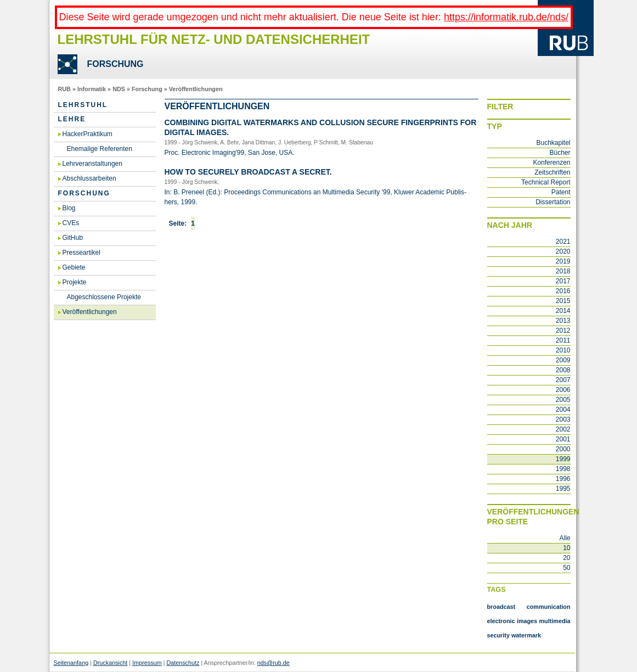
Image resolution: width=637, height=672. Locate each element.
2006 (563, 390)
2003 (563, 419)
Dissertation (553, 202)
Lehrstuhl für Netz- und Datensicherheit (214, 39)
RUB (64, 89)
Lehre (72, 119)
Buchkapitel (553, 143)
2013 (563, 321)
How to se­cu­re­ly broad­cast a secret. (248, 172)
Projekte (75, 282)
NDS (119, 89)
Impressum (147, 663)
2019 (563, 261)
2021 (563, 242)
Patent (561, 192)
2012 (563, 331)
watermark (526, 635)
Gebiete (74, 267)
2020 (563, 251)
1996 (563, 479)
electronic (501, 621)
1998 (563, 469)
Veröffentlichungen (196, 89)
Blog (69, 208)
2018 (563, 271)
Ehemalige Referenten (100, 149)
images (527, 621)
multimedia (555, 621)
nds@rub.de (274, 663)
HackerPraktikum (88, 134)
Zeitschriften (552, 172)
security (498, 635)
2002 (563, 429)
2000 (563, 449)
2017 (563, 281)
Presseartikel (81, 253)
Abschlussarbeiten (89, 178)
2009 (563, 360)
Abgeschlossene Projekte (104, 297)
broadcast (501, 607)
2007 (563, 380)
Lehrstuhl (83, 105)
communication (549, 607)
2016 (563, 291)
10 (566, 548)
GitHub (73, 238)
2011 (563, 340)
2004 (563, 410)
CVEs (71, 223)
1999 (563, 459)
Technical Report (546, 182)
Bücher (560, 153)
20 (566, 558)
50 (566, 568)
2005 (563, 400)
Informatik (92, 89)
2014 (563, 311)
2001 (563, 439)
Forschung (147, 89)
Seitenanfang (71, 663)
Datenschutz (183, 663)
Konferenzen (551, 163)
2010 (563, 350)
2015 (563, 301)
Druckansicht (110, 663)
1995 (563, 489)
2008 (563, 370)
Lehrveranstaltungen (92, 164)
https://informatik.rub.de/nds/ (506, 17)
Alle (565, 538)
